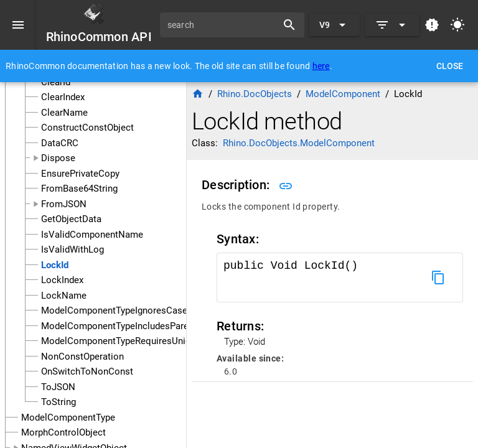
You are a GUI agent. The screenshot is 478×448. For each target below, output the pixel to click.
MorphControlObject (63, 432)
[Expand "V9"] (335, 25)
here (321, 66)
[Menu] (18, 25)
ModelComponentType (68, 418)
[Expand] (392, 25)
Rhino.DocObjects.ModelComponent (299, 143)
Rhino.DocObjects (255, 94)
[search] (223, 25)
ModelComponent (343, 94)
